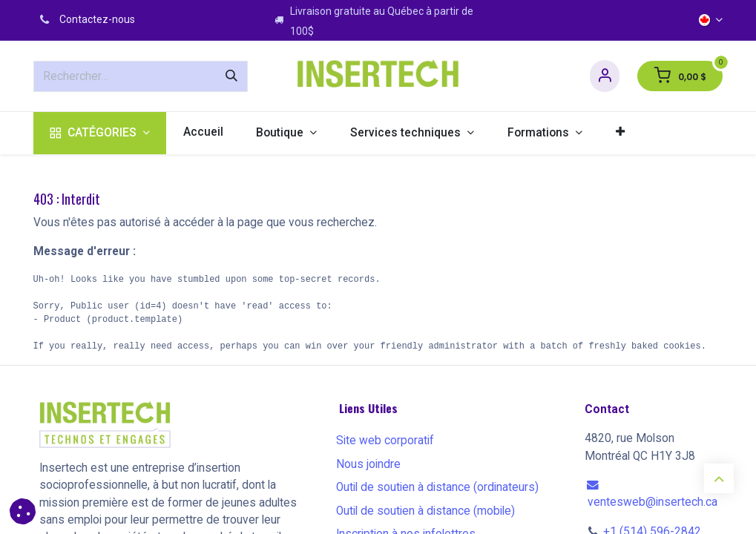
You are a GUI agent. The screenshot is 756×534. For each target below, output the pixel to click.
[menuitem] (100, 133)
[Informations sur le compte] (605, 76)
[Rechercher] (231, 76)
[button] (23, 511)
